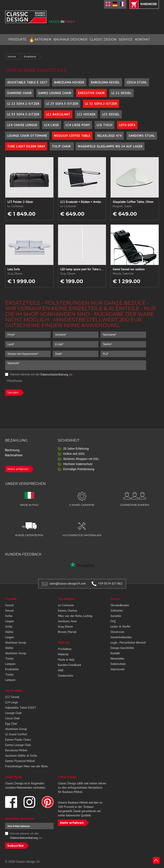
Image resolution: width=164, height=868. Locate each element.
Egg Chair (11, 724)
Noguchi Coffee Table (72, 136)
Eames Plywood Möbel (20, 761)
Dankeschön (65, 676)
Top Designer (67, 599)
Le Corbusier (66, 605)
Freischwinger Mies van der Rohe (26, 766)
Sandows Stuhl (142, 136)
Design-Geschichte (122, 648)
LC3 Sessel (111, 114)
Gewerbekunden (121, 637)
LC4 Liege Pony (78, 125)
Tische (9, 659)
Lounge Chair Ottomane (27, 136)
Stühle (9, 632)
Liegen (10, 621)
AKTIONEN (40, 40)
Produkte (11, 599)
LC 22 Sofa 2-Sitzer (23, 104)
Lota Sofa (127, 125)
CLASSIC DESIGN (103, 39)
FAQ (113, 621)
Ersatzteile (30, 56)
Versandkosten (120, 605)
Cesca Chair (12, 718)
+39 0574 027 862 (110, 583)
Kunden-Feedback (69, 665)
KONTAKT (142, 39)
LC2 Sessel (12, 697)
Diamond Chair (19, 93)
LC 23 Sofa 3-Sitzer (62, 104)
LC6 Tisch (105, 125)
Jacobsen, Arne (67, 621)
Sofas (9, 616)
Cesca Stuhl (137, 82)
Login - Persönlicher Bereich (128, 643)
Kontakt (115, 653)
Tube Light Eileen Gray (26, 146)
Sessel (9, 605)
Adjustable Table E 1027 (27, 82)
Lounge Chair (13, 713)
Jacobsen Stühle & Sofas (21, 756)
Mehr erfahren (18, 469)
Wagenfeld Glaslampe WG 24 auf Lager (110, 146)
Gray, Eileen (65, 627)
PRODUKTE (17, 39)
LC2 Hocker (86, 114)
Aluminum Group (16, 643)
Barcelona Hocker (69, 82)
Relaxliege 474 (109, 136)
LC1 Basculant (58, 114)
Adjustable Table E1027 (21, 708)
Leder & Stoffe (120, 627)
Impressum (117, 669)
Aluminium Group (16, 729)
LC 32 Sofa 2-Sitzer (101, 104)
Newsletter (117, 659)
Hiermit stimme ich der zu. (40, 374)
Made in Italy (66, 660)
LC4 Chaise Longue (22, 125)
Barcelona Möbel (16, 750)
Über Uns (64, 643)
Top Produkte (14, 691)
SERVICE (126, 39)
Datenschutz (118, 664)
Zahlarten (117, 611)
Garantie (116, 616)
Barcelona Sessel (105, 82)
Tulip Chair (62, 146)
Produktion (65, 649)
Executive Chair (91, 93)
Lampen (10, 664)
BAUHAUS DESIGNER (70, 39)
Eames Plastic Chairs (18, 740)
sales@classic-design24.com (68, 583)
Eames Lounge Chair (55, 93)
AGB (61, 670)
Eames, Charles (67, 611)
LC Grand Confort (16, 734)
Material (63, 654)
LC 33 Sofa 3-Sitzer (23, 114)
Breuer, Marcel (67, 632)
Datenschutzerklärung (54, 374)
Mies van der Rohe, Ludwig (75, 616)
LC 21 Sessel (122, 93)
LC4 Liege (52, 125)
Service (12, 56)
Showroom (117, 632)
